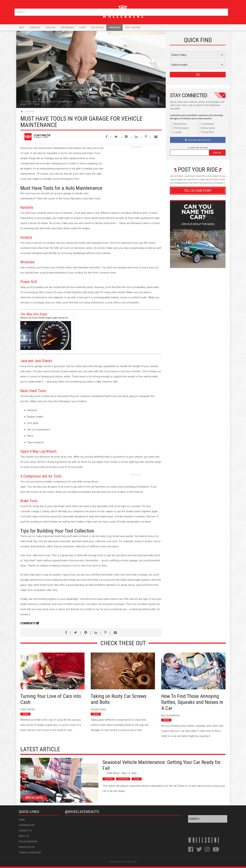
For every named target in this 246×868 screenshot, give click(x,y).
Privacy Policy (27, 847)
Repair (25, 714)
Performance (67, 27)
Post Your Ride (133, 27)
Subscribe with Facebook (199, 140)
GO (198, 75)
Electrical (123, 779)
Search (225, 11)
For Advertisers (28, 842)
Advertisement (198, 273)
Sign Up (217, 153)
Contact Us (25, 831)
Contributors (27, 825)
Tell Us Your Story (198, 191)
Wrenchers (114, 27)
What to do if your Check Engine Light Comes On (44, 318)
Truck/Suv (50, 27)
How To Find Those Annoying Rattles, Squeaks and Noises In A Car (192, 702)
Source (36, 104)
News (21, 27)
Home (22, 820)
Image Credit (26, 104)
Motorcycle (97, 27)
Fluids (137, 779)
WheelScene (131, 862)
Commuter (35, 27)
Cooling (109, 779)
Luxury (83, 27)
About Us (24, 836)
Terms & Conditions (30, 853)
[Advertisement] (136, 169)
